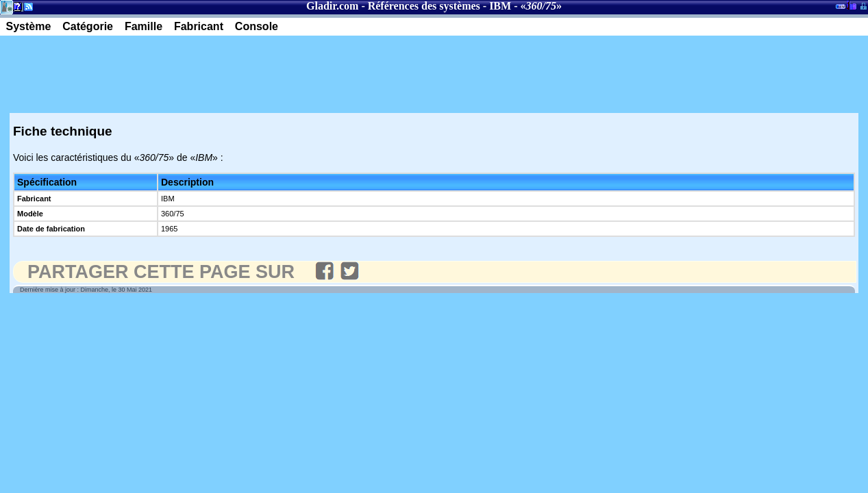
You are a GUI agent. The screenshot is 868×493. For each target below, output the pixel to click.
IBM (500, 6)
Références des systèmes (424, 6)
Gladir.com (332, 6)
